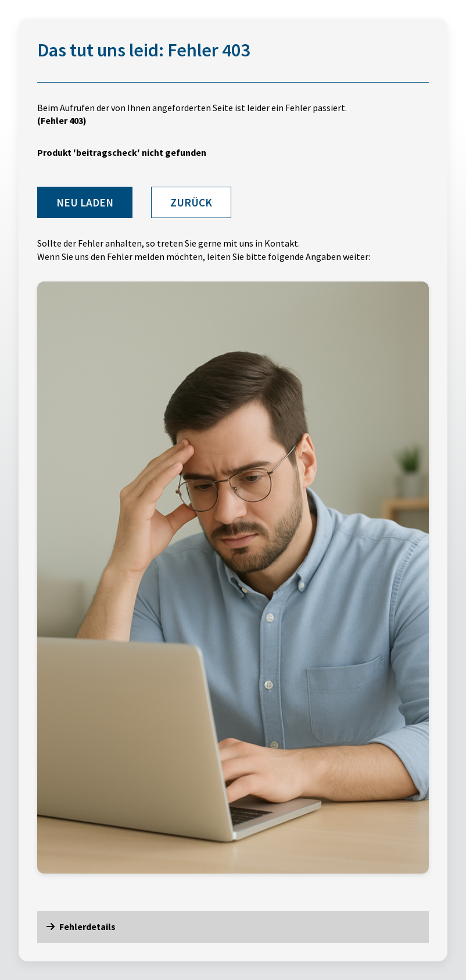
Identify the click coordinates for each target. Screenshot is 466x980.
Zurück (191, 202)
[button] (233, 926)
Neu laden (85, 202)
